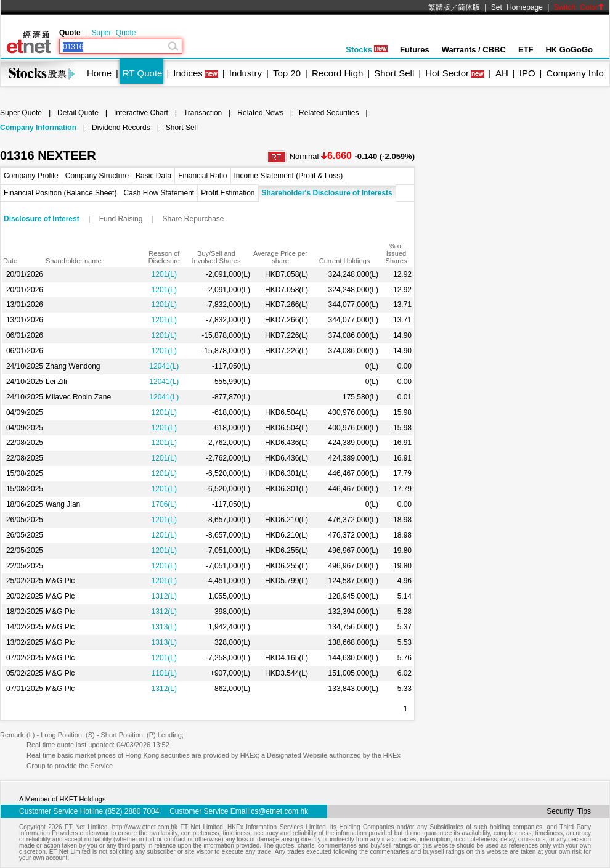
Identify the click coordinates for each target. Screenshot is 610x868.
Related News (260, 113)
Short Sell (394, 73)
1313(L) (164, 627)
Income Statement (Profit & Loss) (289, 176)
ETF (526, 50)
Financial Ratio (202, 176)
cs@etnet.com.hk (279, 811)
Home (99, 73)
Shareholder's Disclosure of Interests (327, 193)
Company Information (38, 128)
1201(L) (164, 274)
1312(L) (164, 596)
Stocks (367, 50)
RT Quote (142, 73)
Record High (337, 73)
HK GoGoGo (569, 50)
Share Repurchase (193, 219)
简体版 (469, 7)
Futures (415, 50)
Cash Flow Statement (159, 193)
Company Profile (31, 176)
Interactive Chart (141, 113)
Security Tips (569, 811)
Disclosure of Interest (42, 219)
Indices (188, 73)
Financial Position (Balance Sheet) (60, 193)
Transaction (203, 113)
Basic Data (153, 176)
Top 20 (287, 73)
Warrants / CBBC (474, 50)
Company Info (575, 73)
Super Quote (113, 33)
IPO (527, 73)
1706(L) (164, 504)
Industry (246, 73)
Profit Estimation (228, 193)
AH (502, 73)
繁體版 (439, 7)
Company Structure (97, 176)
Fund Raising (121, 219)
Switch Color (579, 7)
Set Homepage (517, 7)
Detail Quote (78, 113)
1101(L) (164, 673)
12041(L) (164, 366)
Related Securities (329, 113)
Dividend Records (121, 128)
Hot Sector (447, 73)
